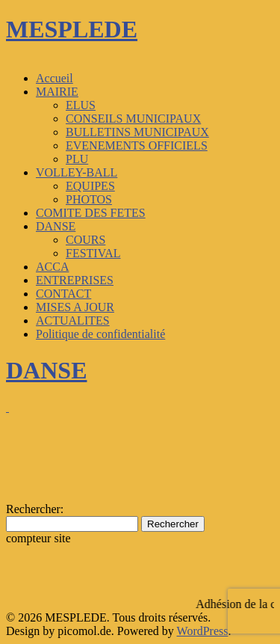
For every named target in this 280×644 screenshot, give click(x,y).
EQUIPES (90, 186)
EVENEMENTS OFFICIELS (137, 145)
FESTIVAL (93, 253)
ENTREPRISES (75, 280)
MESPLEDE (72, 29)
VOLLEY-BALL (77, 172)
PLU (77, 159)
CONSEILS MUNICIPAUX (133, 119)
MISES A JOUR (75, 307)
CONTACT (63, 294)
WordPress (203, 631)
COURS (85, 240)
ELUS (81, 105)
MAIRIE (57, 92)
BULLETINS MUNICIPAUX (137, 132)
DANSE (56, 226)
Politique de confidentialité (100, 334)
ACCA (52, 267)
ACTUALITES (73, 321)
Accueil (55, 78)
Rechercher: (35, 509)
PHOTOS (89, 199)
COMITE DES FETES (91, 213)
